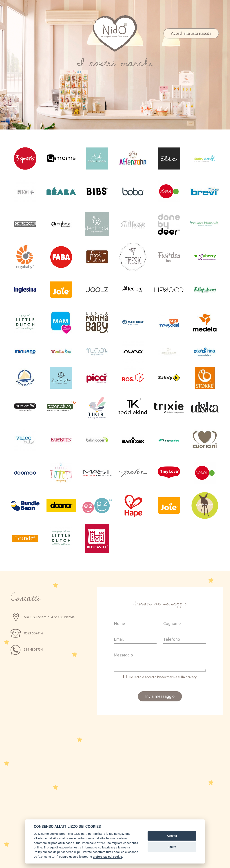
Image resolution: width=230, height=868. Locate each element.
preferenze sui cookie (107, 857)
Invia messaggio (160, 696)
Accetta (172, 836)
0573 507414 (33, 633)
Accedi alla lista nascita (191, 33)
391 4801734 (33, 649)
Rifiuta (172, 847)
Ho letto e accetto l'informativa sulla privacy (163, 677)
